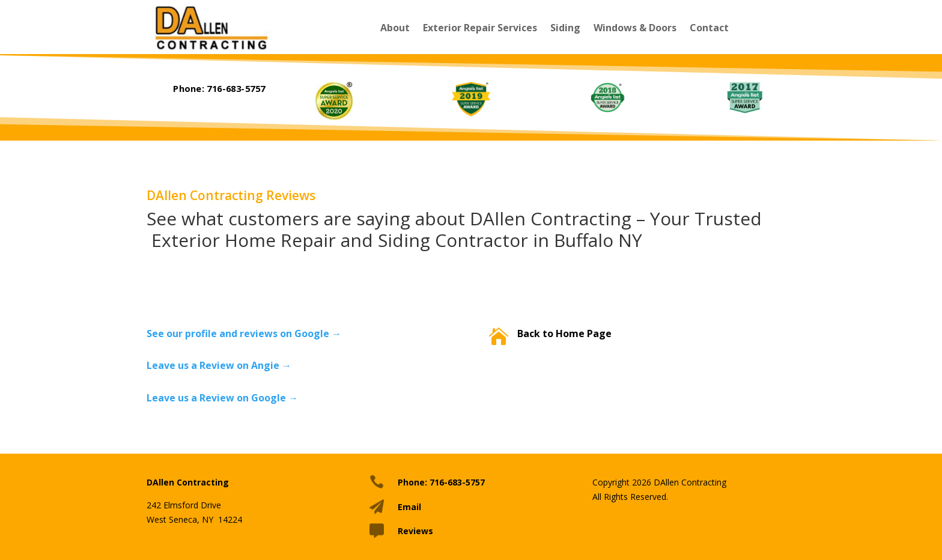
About (395, 28)
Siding (565, 28)
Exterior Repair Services (480, 28)
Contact (709, 28)
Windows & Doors (635, 28)
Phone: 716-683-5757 (219, 88)
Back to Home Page (564, 333)
